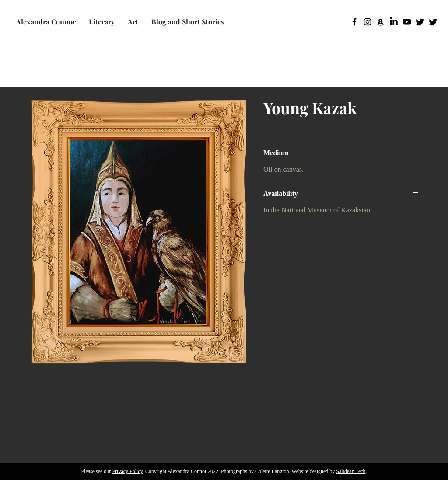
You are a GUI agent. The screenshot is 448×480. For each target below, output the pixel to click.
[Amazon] (381, 22)
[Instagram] (367, 22)
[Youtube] (407, 22)
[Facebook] (354, 22)
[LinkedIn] (394, 22)
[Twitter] (420, 22)
